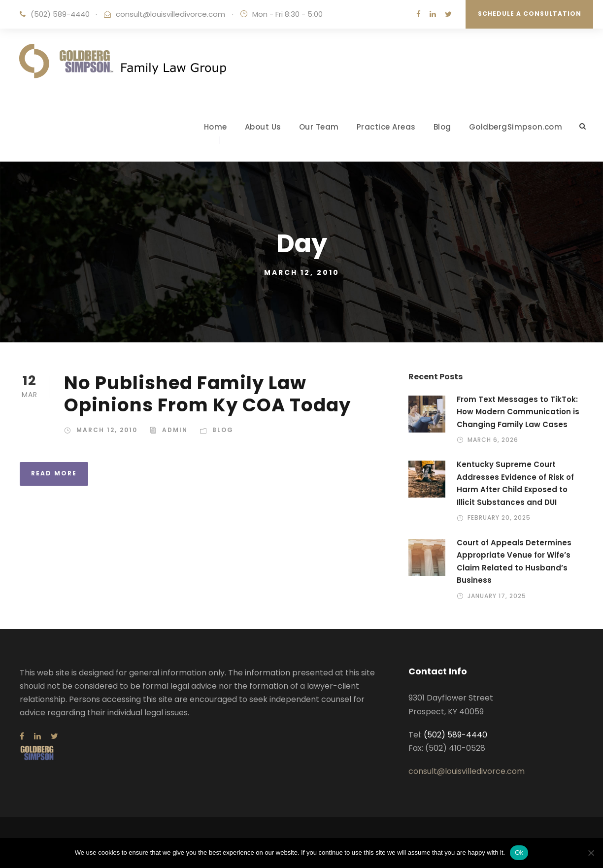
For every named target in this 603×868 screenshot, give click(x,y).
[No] (591, 853)
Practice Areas (386, 127)
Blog (442, 127)
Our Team (319, 127)
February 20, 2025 (499, 517)
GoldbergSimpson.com (516, 127)
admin (175, 430)
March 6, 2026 (493, 440)
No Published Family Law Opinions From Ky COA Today (207, 394)
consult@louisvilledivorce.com (170, 14)
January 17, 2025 (497, 596)
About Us (263, 127)
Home (216, 127)
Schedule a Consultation (530, 14)
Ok (519, 852)
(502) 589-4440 (60, 14)
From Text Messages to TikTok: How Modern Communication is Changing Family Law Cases (518, 412)
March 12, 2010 (107, 430)
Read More (54, 473)
